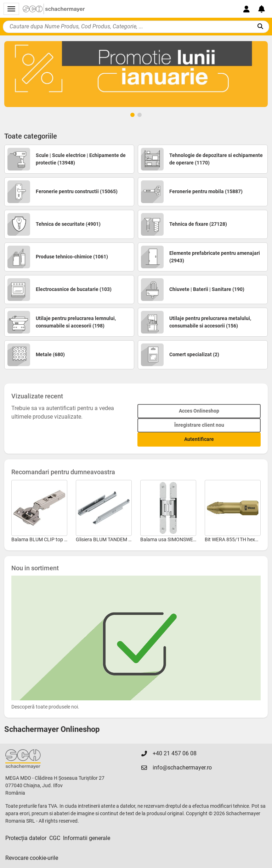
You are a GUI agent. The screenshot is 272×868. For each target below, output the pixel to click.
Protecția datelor (26, 838)
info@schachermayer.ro (182, 768)
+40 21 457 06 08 (175, 753)
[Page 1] (132, 115)
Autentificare (199, 439)
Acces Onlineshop (199, 411)
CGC (55, 838)
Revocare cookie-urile (32, 858)
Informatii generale (87, 838)
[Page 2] (140, 115)
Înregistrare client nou (199, 425)
